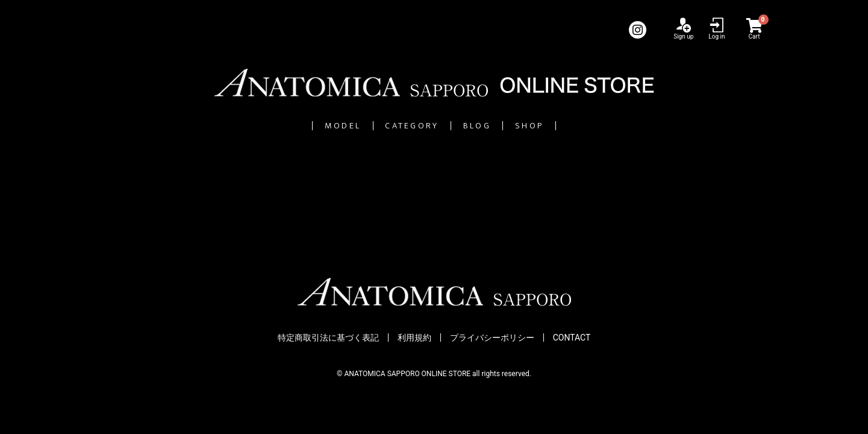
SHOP (594, 126)
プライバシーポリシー (492, 338)
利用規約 (414, 338)
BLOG (504, 126)
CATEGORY (395, 126)
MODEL (279, 126)
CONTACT (572, 338)
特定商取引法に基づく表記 (328, 338)
